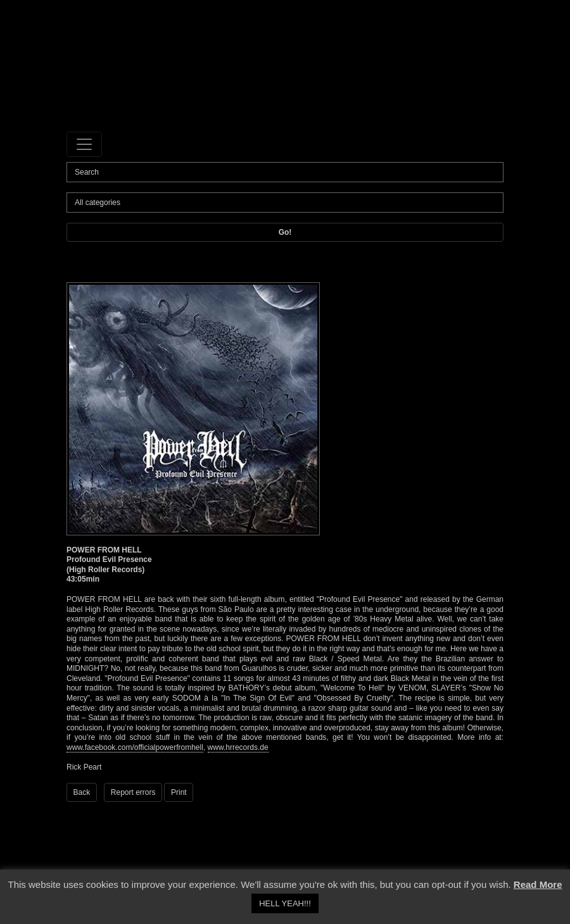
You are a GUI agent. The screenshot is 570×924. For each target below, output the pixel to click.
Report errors (133, 792)
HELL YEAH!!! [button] (285, 903)
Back (82, 792)
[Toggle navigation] (84, 144)
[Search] (285, 172)
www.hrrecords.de (238, 747)
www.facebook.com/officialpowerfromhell (135, 747)
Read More (538, 884)
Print (179, 792)
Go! (285, 232)
